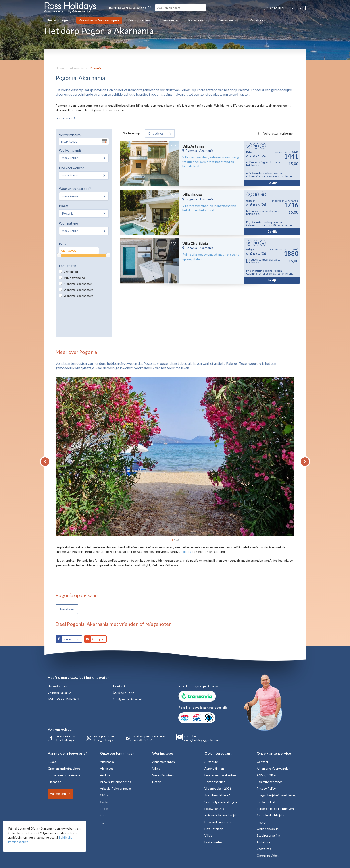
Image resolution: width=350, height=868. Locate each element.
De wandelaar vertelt (219, 822)
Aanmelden (58, 794)
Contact (262, 762)
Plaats (64, 206)
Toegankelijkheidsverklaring (276, 795)
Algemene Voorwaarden (274, 768)
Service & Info (230, 20)
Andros (105, 775)
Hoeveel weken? (72, 168)
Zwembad (71, 272)
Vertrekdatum (70, 135)
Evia (103, 815)
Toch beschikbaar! (217, 795)
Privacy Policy (266, 788)
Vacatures (257, 20)
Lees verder (64, 118)
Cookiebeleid (266, 802)
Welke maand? (70, 150)
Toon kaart (67, 609)
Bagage (262, 822)
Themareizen (169, 20)
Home (60, 68)
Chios (104, 795)
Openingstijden (268, 855)
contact (298, 8)
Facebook (71, 639)
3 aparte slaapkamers (79, 296)
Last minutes (214, 842)
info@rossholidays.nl (127, 699)
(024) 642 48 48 (274, 8)
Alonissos (107, 768)
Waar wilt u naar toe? (75, 188)
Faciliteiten (68, 266)
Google (98, 639)
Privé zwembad (75, 278)
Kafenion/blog (199, 20)
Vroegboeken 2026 (218, 788)
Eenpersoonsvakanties (220, 775)
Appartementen (164, 762)
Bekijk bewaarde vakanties (130, 8)
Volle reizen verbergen (279, 133)
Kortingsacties (139, 20)
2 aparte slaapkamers (79, 290)
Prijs (62, 244)
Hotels (157, 782)
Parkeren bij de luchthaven (275, 809)
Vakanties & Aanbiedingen (99, 20)
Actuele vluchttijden (271, 815)
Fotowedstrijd (214, 809)
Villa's (156, 768)
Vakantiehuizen (163, 775)
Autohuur (211, 762)
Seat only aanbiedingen (221, 802)
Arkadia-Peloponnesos (116, 788)
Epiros (104, 809)
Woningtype (68, 223)
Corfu (104, 802)
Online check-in (268, 829)
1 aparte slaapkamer (78, 284)
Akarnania (77, 68)
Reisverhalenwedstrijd (220, 815)
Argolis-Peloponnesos (116, 782)
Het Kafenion (214, 829)
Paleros (186, 552)
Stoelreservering (268, 835)
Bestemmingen (58, 20)
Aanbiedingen (214, 768)
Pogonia (95, 68)
